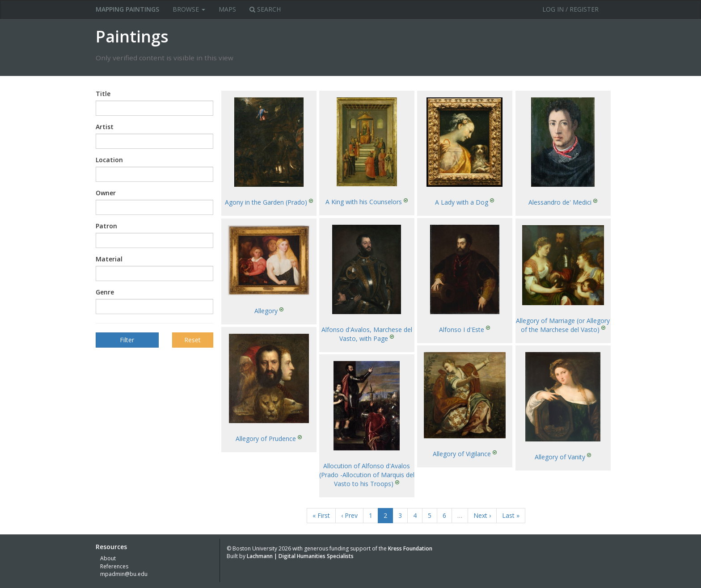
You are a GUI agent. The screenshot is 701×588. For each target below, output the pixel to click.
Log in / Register (570, 9)
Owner (106, 193)
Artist (105, 127)
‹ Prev (349, 515)
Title (103, 94)
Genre (105, 292)
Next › (482, 515)
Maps (227, 9)
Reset (192, 340)
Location (109, 160)
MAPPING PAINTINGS (127, 9)
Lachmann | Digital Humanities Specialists (300, 556)
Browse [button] (189, 9)
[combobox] (154, 108)
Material (109, 259)
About (108, 558)
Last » (511, 515)
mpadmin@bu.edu (124, 574)
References (114, 566)
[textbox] (112, 108)
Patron (106, 226)
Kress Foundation (410, 548)
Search (265, 9)
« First (321, 515)
